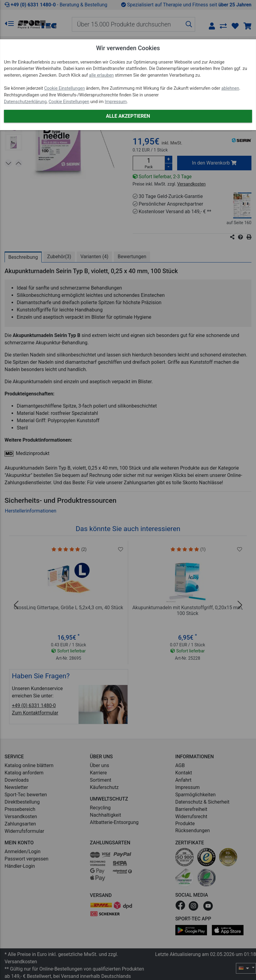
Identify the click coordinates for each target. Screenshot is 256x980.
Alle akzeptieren (128, 116)
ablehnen (230, 88)
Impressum (116, 102)
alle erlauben (101, 75)
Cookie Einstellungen (65, 88)
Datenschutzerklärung (25, 102)
